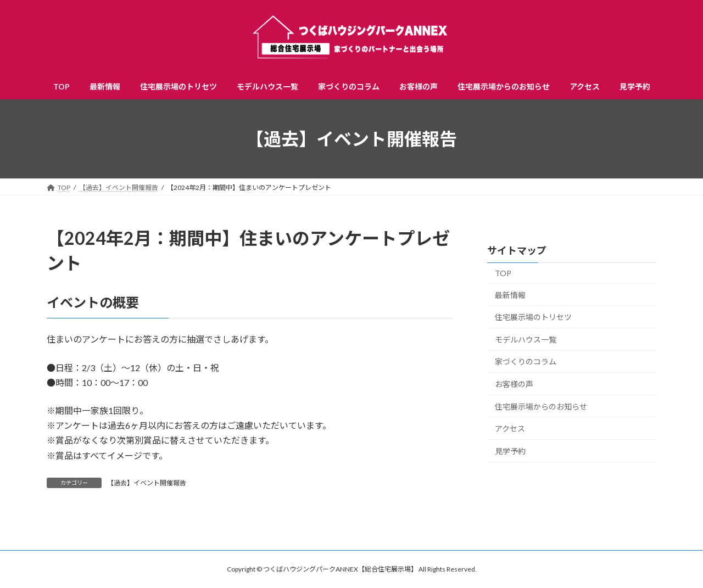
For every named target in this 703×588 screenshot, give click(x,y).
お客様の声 (514, 384)
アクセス (510, 429)
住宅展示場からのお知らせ (541, 407)
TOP (503, 273)
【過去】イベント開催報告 (147, 483)
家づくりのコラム (526, 362)
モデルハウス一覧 (526, 340)
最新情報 (510, 295)
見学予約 (510, 451)
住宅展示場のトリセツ (533, 317)
